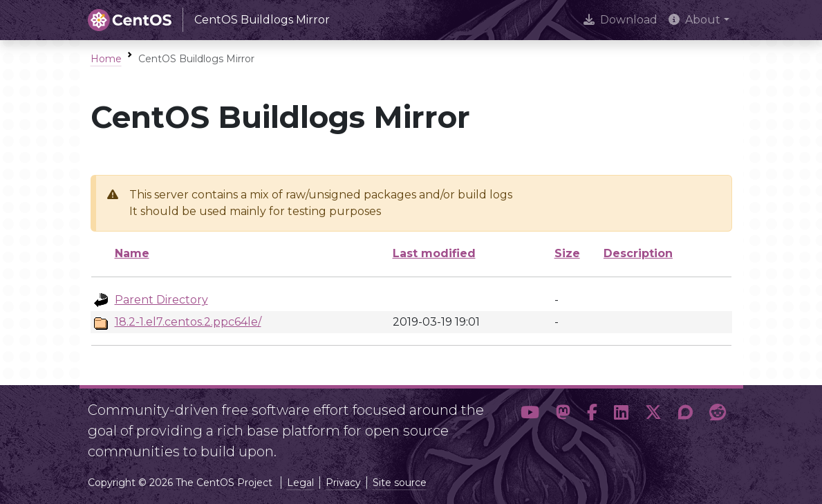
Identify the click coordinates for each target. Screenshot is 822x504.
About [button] (694, 20)
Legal (300, 483)
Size (567, 253)
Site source (400, 483)
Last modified (434, 253)
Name (132, 253)
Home (106, 59)
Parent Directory (161, 300)
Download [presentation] (620, 20)
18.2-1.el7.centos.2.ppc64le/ (188, 322)
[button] (530, 425)
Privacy (343, 483)
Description (638, 253)
